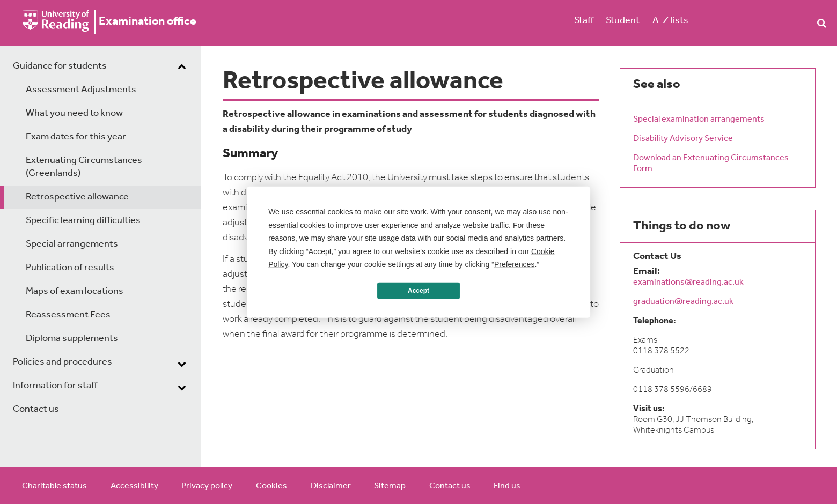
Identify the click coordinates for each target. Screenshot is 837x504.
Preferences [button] (514, 264)
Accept (418, 291)
